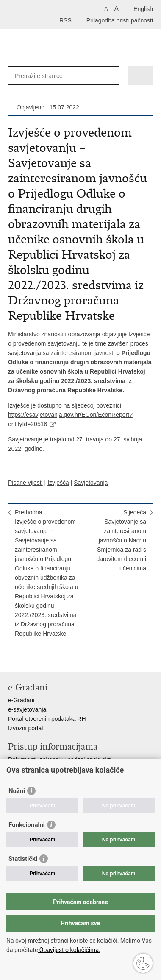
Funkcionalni (27, 825)
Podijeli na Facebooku (31, 658)
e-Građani (21, 700)
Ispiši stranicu (12, 658)
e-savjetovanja (27, 709)
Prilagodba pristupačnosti (120, 20)
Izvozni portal (25, 728)
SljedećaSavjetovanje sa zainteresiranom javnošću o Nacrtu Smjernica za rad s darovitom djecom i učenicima (122, 540)
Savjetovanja (91, 483)
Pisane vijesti (25, 483)
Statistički (23, 859)
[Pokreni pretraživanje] (111, 76)
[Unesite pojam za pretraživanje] (46, 76)
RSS (65, 20)
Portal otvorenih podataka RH (47, 719)
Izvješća (58, 483)
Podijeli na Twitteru (49, 658)
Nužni (17, 791)
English (143, 9)
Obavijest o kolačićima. (69, 950)
